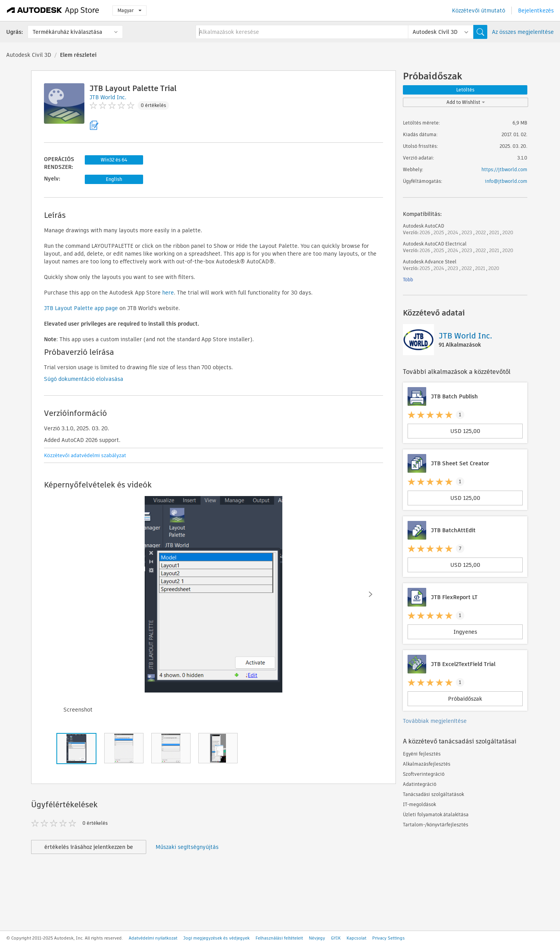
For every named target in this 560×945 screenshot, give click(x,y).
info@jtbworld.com (506, 181)
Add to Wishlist (466, 102)
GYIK (336, 938)
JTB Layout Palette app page (81, 308)
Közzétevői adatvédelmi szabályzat (85, 455)
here (168, 293)
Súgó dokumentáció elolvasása (84, 379)
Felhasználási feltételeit (279, 938)
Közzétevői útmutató (479, 11)
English (114, 179)
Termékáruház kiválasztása (67, 32)
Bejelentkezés (536, 11)
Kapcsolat (356, 938)
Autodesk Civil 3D (29, 55)
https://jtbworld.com (504, 169)
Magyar (129, 10)
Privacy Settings (388, 938)
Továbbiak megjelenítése (435, 721)
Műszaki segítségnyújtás (187, 847)
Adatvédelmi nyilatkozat (153, 938)
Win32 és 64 (114, 160)
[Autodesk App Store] (53, 11)
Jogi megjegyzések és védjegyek (216, 938)
